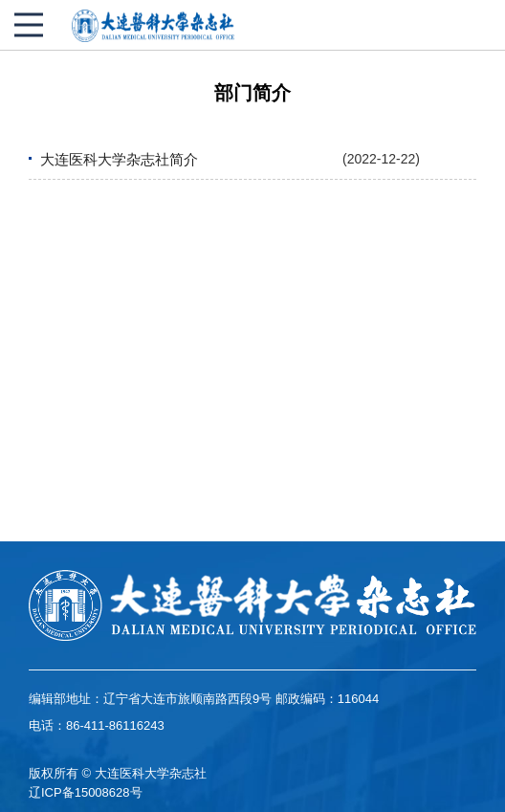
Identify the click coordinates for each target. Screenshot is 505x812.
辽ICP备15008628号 (86, 792)
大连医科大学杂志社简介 (119, 159)
